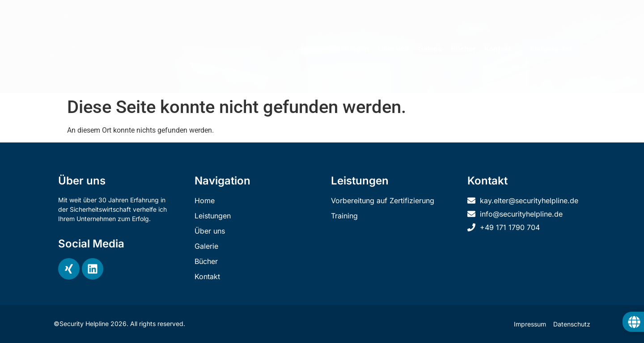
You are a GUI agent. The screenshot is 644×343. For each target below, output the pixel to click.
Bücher (463, 49)
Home (311, 49)
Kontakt (498, 49)
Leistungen (350, 49)
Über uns (394, 49)
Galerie (430, 49)
